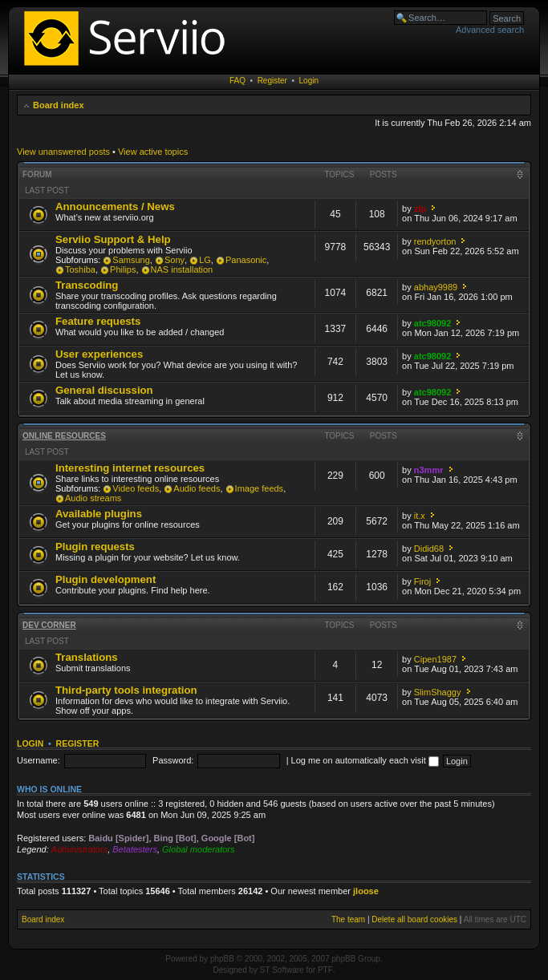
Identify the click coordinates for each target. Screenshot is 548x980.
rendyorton (435, 241)
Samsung (131, 260)
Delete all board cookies (414, 919)
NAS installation (182, 269)
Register (272, 81)
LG (205, 260)
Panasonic (246, 260)
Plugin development (106, 579)
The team (348, 919)
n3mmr (429, 470)
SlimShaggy (438, 692)
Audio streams (93, 498)
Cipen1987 (435, 659)
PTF (325, 970)
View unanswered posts (63, 152)
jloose (366, 891)
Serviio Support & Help (113, 239)
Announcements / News (115, 207)
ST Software (282, 970)
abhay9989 (436, 287)
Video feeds (136, 488)
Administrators (79, 849)
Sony (175, 260)
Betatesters (135, 849)
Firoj (422, 581)
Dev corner (49, 625)
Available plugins (99, 514)
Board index (59, 105)
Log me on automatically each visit (365, 760)
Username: (39, 760)
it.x (420, 516)
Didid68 (429, 549)
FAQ (237, 81)
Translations (87, 657)
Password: (173, 760)
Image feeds (260, 488)
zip (420, 209)
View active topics (153, 152)
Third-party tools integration (126, 690)
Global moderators (199, 849)
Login (309, 81)
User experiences (99, 354)
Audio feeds (197, 488)
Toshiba (80, 269)
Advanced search (490, 30)
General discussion (104, 390)
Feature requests (98, 321)
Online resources (64, 436)
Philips (123, 269)
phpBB (222, 959)
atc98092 (433, 323)
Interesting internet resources (130, 468)
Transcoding (87, 285)
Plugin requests (95, 547)
